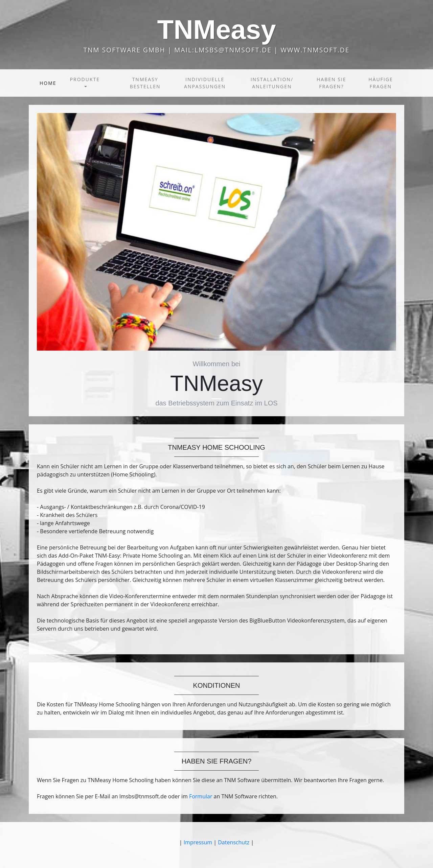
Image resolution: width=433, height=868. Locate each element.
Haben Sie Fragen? (332, 83)
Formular (201, 796)
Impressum (198, 842)
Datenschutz (234, 842)
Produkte (85, 79)
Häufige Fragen (381, 83)
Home (49, 83)
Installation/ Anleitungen (272, 83)
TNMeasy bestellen (145, 83)
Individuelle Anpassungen (205, 83)
